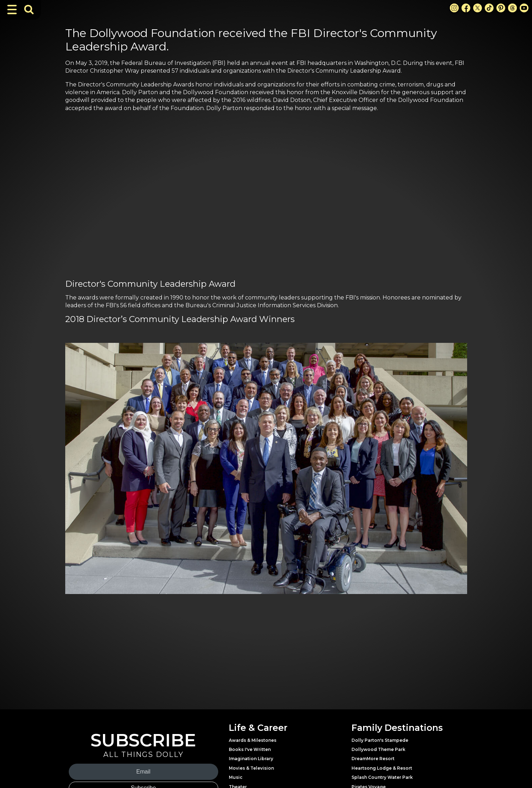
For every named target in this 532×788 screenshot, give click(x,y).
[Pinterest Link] (501, 8)
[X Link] (478, 8)
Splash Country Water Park (382, 777)
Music (236, 777)
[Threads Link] (512, 8)
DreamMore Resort (373, 759)
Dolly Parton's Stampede (380, 740)
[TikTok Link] (489, 8)
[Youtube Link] (524, 8)
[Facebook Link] (466, 8)
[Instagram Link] (454, 8)
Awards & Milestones (253, 740)
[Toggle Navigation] (12, 10)
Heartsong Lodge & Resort (382, 768)
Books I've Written (250, 749)
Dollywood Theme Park (378, 749)
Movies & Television (251, 768)
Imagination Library (251, 759)
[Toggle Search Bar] (29, 10)
